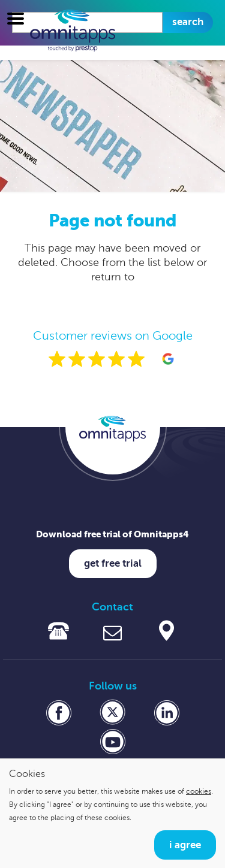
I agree (185, 845)
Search (188, 22)
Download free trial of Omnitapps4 (112, 534)
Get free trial (113, 563)
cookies (199, 791)
